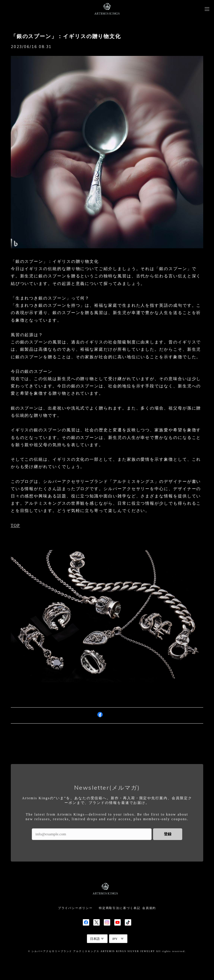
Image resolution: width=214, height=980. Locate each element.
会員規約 (149, 908)
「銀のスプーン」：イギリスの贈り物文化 (66, 36)
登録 (168, 834)
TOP (15, 526)
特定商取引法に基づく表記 (120, 908)
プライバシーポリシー (75, 908)
